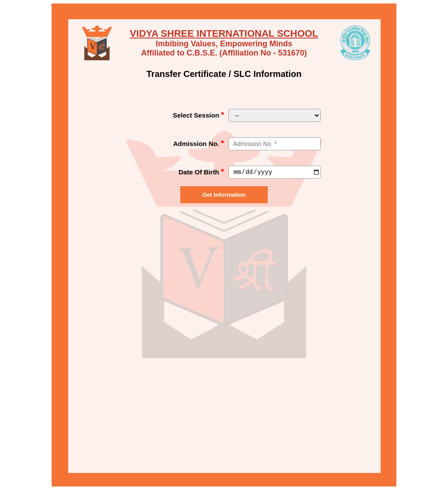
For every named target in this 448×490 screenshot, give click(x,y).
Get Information (224, 195)
